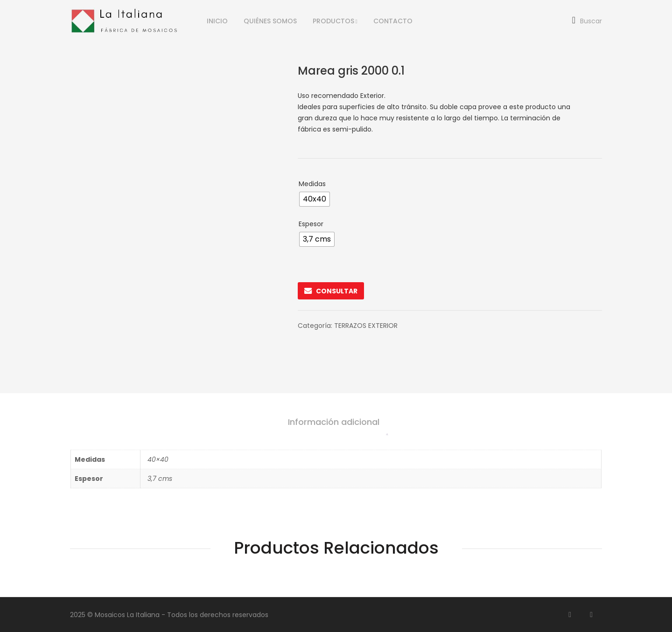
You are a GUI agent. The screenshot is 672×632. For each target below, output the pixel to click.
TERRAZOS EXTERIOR (366, 326)
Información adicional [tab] (334, 422)
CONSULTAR (331, 291)
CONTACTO (393, 21)
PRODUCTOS (333, 21)
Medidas (312, 184)
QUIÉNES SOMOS (270, 21)
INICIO (217, 21)
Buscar (587, 21)
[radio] (315, 199)
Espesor (311, 224)
